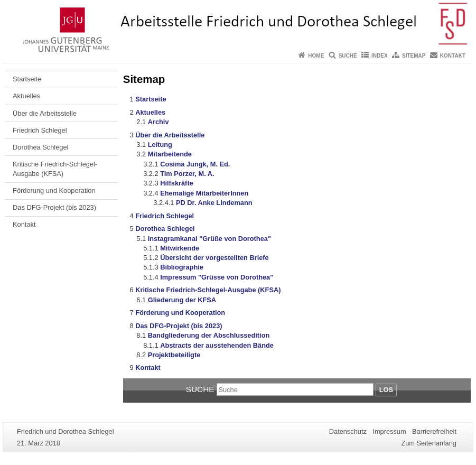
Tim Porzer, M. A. (187, 174)
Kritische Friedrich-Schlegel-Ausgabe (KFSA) (55, 169)
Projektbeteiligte (174, 355)
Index (380, 56)
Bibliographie (182, 267)
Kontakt (453, 56)
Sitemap (414, 56)
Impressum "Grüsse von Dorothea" (217, 277)
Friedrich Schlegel (40, 130)
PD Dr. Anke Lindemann (214, 203)
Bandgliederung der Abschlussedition (209, 335)
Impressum (389, 431)
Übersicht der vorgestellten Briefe (214, 258)
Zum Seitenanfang (429, 443)
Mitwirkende (180, 248)
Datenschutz (348, 431)
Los (386, 390)
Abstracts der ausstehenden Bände (217, 345)
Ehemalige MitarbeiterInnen (204, 193)
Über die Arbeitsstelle (45, 113)
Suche (348, 56)
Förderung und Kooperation (54, 190)
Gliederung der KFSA (182, 300)
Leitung (160, 145)
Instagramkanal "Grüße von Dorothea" (209, 239)
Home (316, 56)
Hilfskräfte (177, 183)
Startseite (27, 79)
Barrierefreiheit (434, 431)
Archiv (158, 122)
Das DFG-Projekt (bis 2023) (54, 207)
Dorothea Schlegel (40, 147)
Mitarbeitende (170, 154)
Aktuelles (26, 96)
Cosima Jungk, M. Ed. (195, 164)
